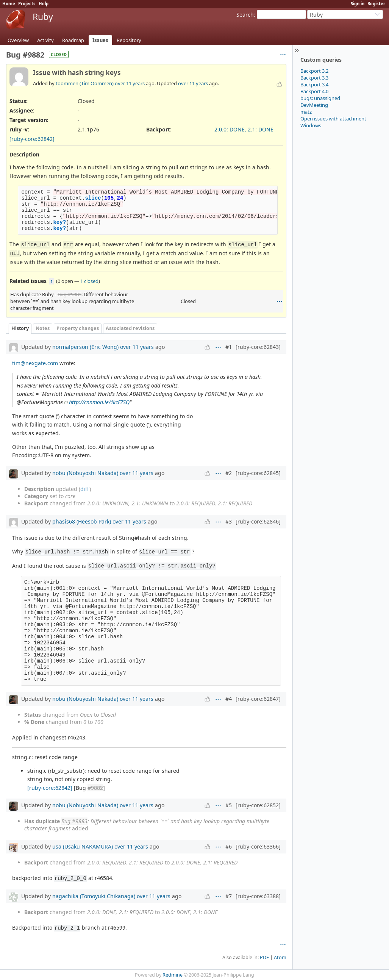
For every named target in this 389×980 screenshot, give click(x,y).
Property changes (78, 328)
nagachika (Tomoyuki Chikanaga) (94, 896)
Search (245, 15)
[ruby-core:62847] (258, 699)
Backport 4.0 (314, 91)
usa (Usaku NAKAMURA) (83, 846)
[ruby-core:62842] (32, 139)
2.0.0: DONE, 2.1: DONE (244, 129)
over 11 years (130, 83)
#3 (229, 521)
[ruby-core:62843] (258, 347)
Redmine (173, 975)
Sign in (358, 4)
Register (376, 4)
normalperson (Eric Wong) (85, 347)
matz (306, 112)
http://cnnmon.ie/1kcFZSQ (99, 402)
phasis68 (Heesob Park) (82, 521)
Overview (18, 40)
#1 (229, 347)
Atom (280, 957)
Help (44, 4)
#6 (229, 846)
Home (9, 4)
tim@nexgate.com (35, 363)
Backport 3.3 (314, 78)
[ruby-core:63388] (258, 896)
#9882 (95, 788)
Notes (43, 328)
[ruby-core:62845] (258, 473)
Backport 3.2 (314, 71)
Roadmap (73, 40)
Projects (27, 4)
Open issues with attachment (333, 119)
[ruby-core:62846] (258, 521)
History (20, 328)
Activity (45, 40)
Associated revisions (130, 328)
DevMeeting (314, 105)
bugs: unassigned (320, 98)
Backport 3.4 (314, 84)
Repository (129, 40)
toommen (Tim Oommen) (85, 83)
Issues (100, 40)
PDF (264, 957)
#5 (229, 805)
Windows (311, 125)
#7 (229, 896)
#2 (229, 473)
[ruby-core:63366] (258, 846)
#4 (229, 699)
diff (85, 489)
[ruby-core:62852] (258, 805)
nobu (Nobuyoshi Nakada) (85, 473)
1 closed (89, 281)
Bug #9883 (70, 294)
